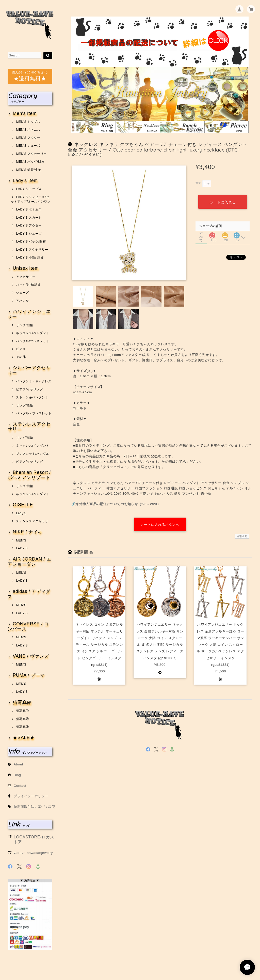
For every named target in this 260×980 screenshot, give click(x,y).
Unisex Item (26, 268)
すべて (201, 233)
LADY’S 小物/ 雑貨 (30, 258)
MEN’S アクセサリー (31, 154)
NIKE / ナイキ (28, 532)
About (19, 764)
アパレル (22, 301)
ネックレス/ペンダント (33, 333)
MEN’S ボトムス (28, 130)
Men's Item (25, 114)
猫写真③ (22, 727)
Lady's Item (25, 181)
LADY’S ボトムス (29, 209)
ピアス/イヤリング (29, 389)
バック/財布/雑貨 (28, 285)
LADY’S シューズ (29, 234)
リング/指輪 (25, 325)
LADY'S (22, 548)
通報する (242, 536)
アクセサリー (26, 277)
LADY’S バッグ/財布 (31, 242)
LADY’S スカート (29, 218)
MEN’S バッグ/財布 (30, 162)
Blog (17, 775)
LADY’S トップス (29, 189)
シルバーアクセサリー (29, 370)
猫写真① (22, 711)
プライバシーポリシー (31, 796)
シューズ (22, 293)
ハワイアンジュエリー (29, 314)
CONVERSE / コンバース (28, 627)
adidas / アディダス (29, 594)
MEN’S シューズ (28, 146)
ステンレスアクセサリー (29, 427)
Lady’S (21, 513)
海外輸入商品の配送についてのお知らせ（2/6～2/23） (118, 504)
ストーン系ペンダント (32, 397)
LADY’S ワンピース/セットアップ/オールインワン (31, 199)
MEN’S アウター (28, 138)
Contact (20, 786)
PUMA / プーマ (29, 675)
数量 (198, 183)
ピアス (21, 349)
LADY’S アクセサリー (32, 250)
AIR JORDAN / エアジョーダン (29, 562)
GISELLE (23, 505)
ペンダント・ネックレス (34, 381)
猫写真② (22, 719)
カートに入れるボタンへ (160, 525)
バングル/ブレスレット (33, 341)
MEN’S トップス (28, 122)
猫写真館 (22, 703)
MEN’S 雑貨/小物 (29, 170)
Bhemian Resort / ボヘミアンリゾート (29, 475)
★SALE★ (24, 738)
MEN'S (21, 540)
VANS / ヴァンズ (31, 656)
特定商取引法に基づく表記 (35, 807)
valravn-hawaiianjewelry (33, 853)
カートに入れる (222, 202)
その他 (21, 357)
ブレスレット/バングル (33, 454)
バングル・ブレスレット (34, 413)
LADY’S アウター (29, 225)
